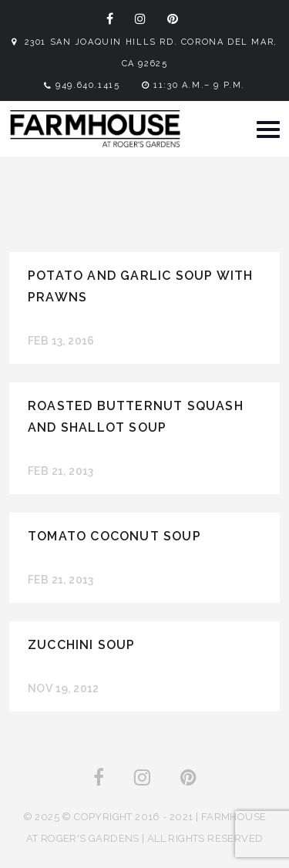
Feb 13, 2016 (61, 341)
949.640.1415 (87, 85)
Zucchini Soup (82, 645)
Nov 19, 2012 (64, 688)
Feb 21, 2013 (61, 471)
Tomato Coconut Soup (114, 536)
